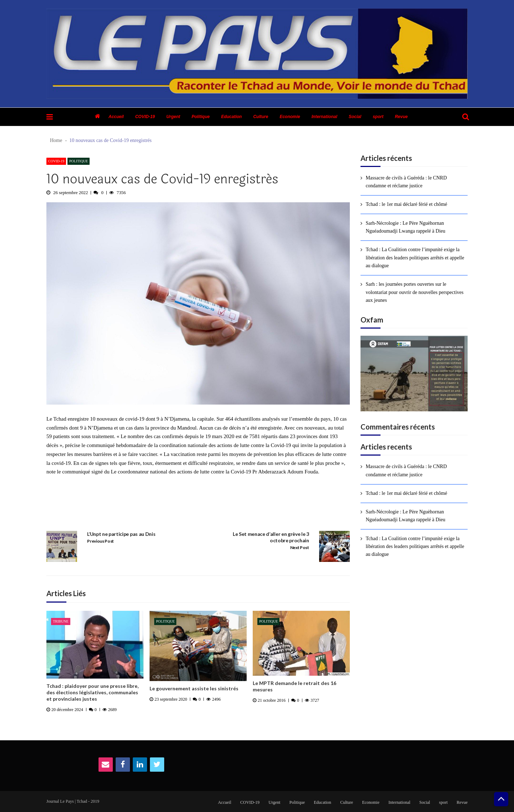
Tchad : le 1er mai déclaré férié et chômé (406, 204)
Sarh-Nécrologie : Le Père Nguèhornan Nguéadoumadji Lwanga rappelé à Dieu (405, 227)
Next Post (300, 547)
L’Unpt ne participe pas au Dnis (121, 534)
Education (231, 117)
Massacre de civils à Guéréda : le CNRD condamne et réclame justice (406, 182)
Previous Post (100, 541)
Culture (261, 117)
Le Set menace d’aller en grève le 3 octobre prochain (271, 537)
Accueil (116, 117)
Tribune (61, 621)
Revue (401, 117)
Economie (290, 117)
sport (378, 117)
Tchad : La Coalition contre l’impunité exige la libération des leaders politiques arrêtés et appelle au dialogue (415, 258)
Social (355, 117)
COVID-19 (145, 117)
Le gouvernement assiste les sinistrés (194, 688)
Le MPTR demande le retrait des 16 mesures (294, 686)
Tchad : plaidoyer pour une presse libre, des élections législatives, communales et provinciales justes (92, 692)
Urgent (173, 117)
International (324, 117)
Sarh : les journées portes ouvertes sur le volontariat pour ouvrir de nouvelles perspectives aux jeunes (414, 292)
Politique (201, 117)
